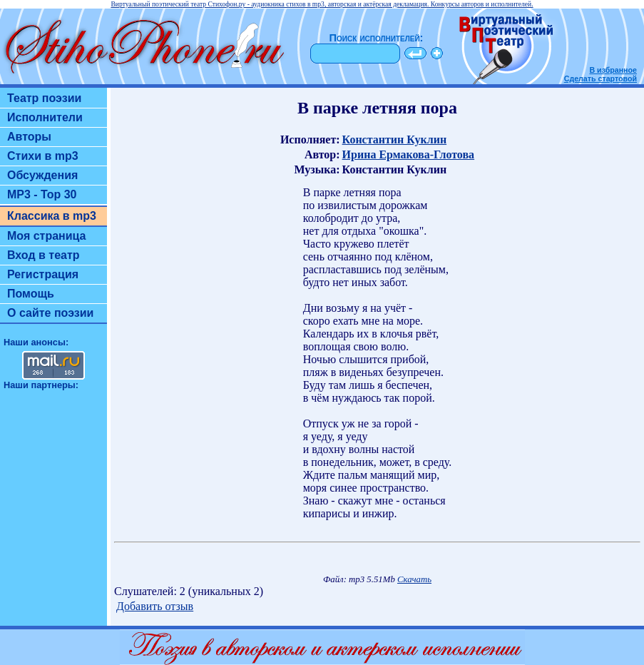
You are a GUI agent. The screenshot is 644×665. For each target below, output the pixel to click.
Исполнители (45, 117)
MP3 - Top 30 (42, 194)
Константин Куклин (395, 139)
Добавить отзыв (155, 606)
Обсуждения (42, 175)
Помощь (31, 294)
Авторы (29, 137)
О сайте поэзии (50, 313)
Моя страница (47, 236)
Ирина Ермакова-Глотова (409, 154)
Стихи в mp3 (43, 156)
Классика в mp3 (52, 216)
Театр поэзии (44, 98)
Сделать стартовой (600, 78)
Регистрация (43, 274)
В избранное (613, 70)
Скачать (414, 579)
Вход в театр (44, 255)
